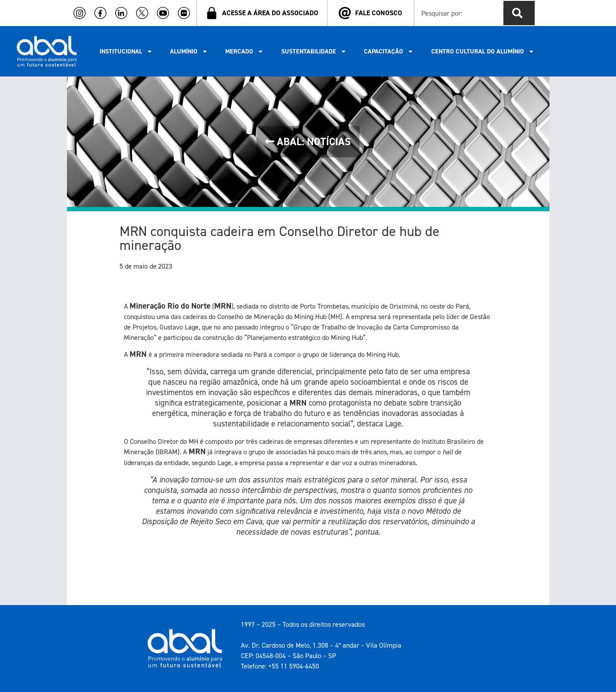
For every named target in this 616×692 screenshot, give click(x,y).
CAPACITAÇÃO (389, 51)
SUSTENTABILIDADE (314, 51)
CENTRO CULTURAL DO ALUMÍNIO (483, 51)
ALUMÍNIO (189, 51)
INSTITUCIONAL (126, 51)
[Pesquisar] (519, 13)
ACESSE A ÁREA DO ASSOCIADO (270, 13)
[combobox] (457, 13)
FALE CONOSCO (379, 13)
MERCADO (244, 51)
